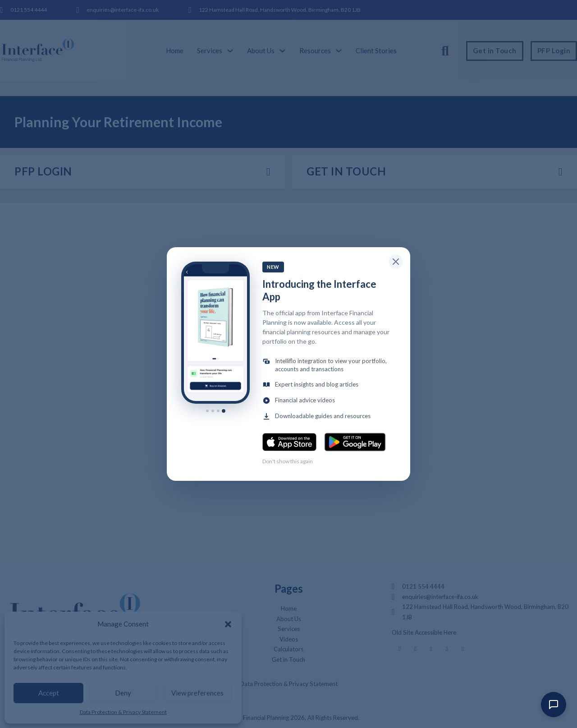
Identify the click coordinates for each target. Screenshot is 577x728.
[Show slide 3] (218, 411)
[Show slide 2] (213, 411)
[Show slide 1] (207, 411)
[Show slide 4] (224, 411)
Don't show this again (288, 461)
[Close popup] (396, 262)
